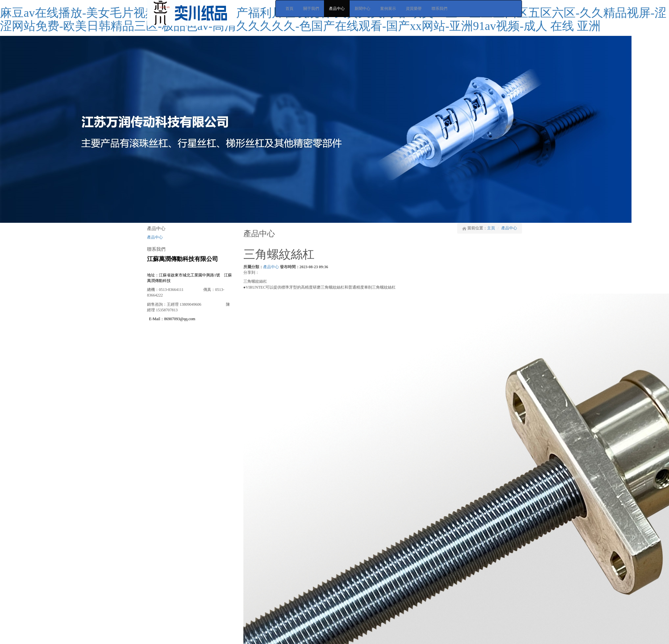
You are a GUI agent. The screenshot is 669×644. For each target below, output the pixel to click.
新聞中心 (362, 9)
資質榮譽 (414, 9)
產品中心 (337, 9)
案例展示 (388, 9)
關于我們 (311, 9)
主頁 (491, 228)
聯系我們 (439, 9)
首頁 (289, 9)
